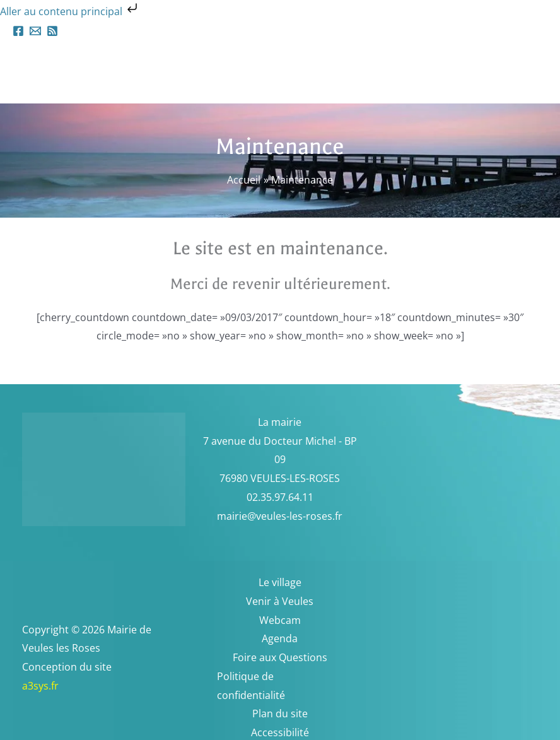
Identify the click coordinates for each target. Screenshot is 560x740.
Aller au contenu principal (70, 11)
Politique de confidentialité (251, 686)
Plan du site (280, 714)
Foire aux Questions (280, 657)
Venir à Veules (280, 601)
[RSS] (52, 31)
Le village (280, 582)
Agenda (280, 638)
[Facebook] (18, 31)
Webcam (280, 620)
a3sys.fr (57, 686)
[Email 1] (35, 31)
